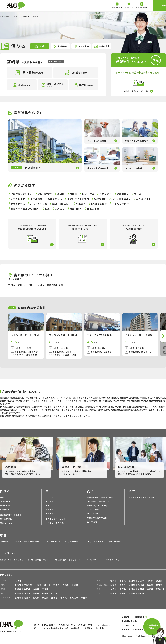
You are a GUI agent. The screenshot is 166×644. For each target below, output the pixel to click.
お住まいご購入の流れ (56, 523)
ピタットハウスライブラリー (13, 560)
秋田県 (132, 581)
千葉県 (38, 585)
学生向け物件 (45, 194)
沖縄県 (84, 598)
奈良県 (150, 589)
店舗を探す (5, 542)
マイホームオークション (98, 501)
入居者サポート (75, 542)
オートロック (18, 199)
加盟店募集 (140, 617)
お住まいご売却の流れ (97, 518)
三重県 (45, 589)
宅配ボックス (55, 199)
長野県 (123, 585)
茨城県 (75, 585)
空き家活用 (92, 522)
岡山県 (27, 593)
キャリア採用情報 (95, 542)
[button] (163, 336)
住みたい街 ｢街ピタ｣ (41, 560)
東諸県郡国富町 (55, 285)
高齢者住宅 (102, 46)
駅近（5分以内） (62, 204)
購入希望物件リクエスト (57, 519)
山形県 (150, 581)
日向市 (41, 285)
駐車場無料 (100, 199)
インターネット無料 (78, 199)
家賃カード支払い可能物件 (25, 209)
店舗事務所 (60, 46)
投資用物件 (51, 510)
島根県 (45, 593)
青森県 (114, 581)
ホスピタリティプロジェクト (28, 542)
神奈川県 (28, 585)
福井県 (159, 585)
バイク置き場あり (121, 199)
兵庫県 (123, 589)
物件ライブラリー (114, 560)
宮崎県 (64, 598)
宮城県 (141, 581)
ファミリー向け (121, 204)
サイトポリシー (128, 625)
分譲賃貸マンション (22, 194)
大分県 (45, 598)
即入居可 (60, 209)
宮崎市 (12, 285)
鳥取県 (36, 593)
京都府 (132, 589)
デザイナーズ (18, 204)
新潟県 (132, 585)
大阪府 (114, 589)
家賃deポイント (7, 523)
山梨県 (114, 585)
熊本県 (55, 598)
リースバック (93, 514)
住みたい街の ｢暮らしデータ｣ (69, 560)
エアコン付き (143, 199)
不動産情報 (5, 16)
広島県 (18, 593)
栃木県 (66, 585)
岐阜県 (36, 589)
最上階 (61, 194)
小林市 (31, 285)
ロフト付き (88, 194)
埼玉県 (47, 585)
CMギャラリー (94, 560)
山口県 (55, 593)
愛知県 (18, 589)
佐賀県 (27, 598)
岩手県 (123, 581)
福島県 (159, 581)
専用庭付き (123, 194)
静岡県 (27, 589)
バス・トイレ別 (39, 204)
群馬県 (57, 585)
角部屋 (73, 194)
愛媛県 (123, 593)
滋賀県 (141, 589)
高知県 (141, 593)
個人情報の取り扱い (130, 621)
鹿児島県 (74, 598)
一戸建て (50, 501)
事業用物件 (51, 514)
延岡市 (21, 285)
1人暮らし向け (99, 204)
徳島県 (132, 593)
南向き (138, 194)
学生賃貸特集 (6, 519)
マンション (51, 497)
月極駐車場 (81, 46)
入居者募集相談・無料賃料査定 (142, 497)
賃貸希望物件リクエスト (11, 515)
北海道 (18, 581)
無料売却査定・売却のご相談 (100, 497)
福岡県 (18, 598)
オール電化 (36, 199)
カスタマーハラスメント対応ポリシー (137, 630)
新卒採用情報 (115, 542)
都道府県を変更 (56, 62)
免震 (47, 209)
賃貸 (16, 16)
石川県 (141, 585)
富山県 (150, 585)
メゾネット (106, 194)
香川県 (114, 593)
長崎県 (36, 598)
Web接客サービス (55, 542)
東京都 (18, 585)
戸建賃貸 (81, 204)
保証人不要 (93, 209)
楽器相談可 (76, 209)
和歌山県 (160, 589)
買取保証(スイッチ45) (97, 505)
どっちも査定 (93, 510)
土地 (48, 505)
